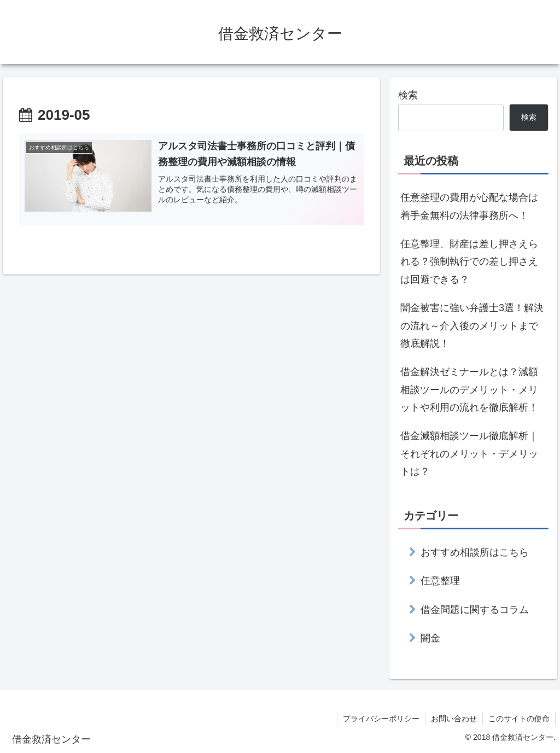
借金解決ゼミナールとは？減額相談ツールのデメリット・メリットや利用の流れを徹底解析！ (469, 390)
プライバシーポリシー (381, 719)
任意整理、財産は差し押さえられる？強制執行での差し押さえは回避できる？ (469, 262)
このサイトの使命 (519, 719)
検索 (408, 95)
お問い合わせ (454, 719)
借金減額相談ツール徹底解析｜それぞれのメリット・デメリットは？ (469, 454)
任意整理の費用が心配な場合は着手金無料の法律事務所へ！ (469, 206)
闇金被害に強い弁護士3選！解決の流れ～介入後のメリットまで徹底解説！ (472, 326)
